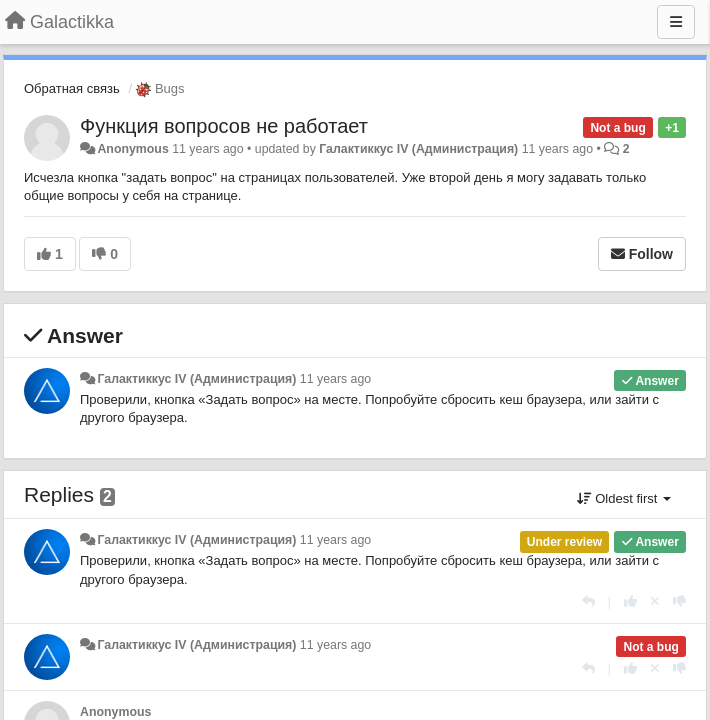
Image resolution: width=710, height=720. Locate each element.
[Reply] (588, 601)
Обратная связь (72, 88)
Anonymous (132, 149)
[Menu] (676, 22)
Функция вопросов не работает (224, 126)
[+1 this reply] (630, 601)
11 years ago (335, 379)
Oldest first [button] (624, 498)
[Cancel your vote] (655, 601)
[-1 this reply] (679, 601)
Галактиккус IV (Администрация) (418, 149)
